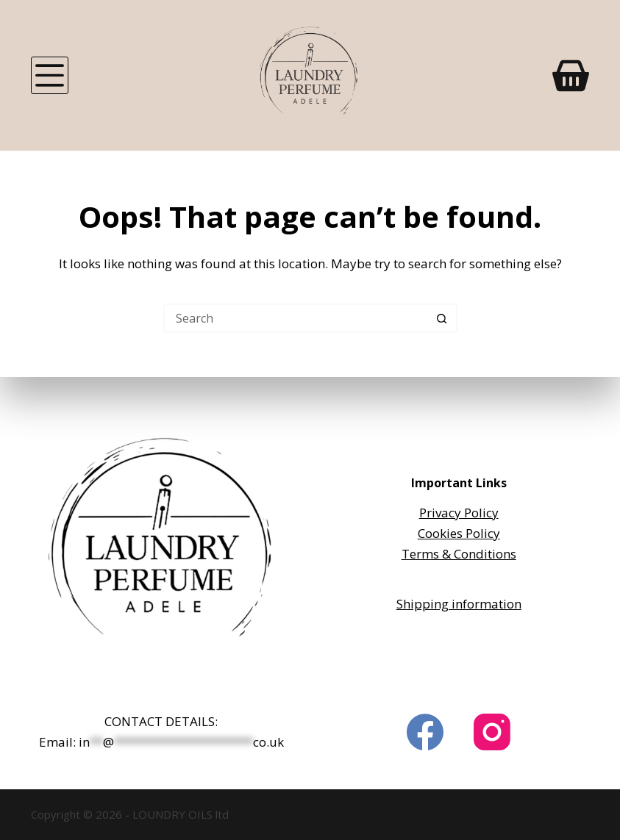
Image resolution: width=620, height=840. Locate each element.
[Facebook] (425, 732)
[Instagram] (492, 732)
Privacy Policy (459, 513)
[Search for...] (296, 318)
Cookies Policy (459, 533)
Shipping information (459, 604)
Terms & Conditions (459, 554)
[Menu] (50, 75)
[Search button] (443, 318)
